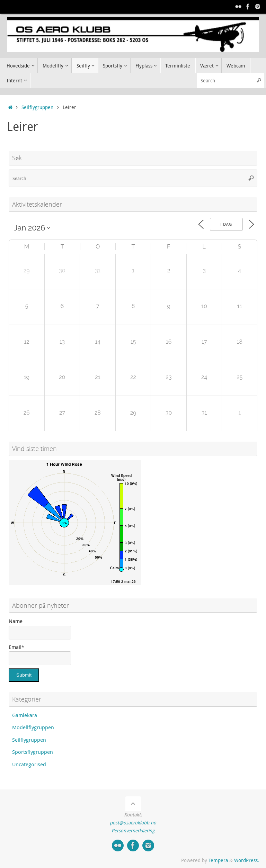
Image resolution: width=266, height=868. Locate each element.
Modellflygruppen (33, 727)
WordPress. (247, 860)
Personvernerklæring (133, 831)
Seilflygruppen (37, 107)
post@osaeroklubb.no (133, 823)
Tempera (218, 860)
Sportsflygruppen (33, 752)
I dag (226, 224)
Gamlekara (25, 715)
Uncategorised (29, 764)
